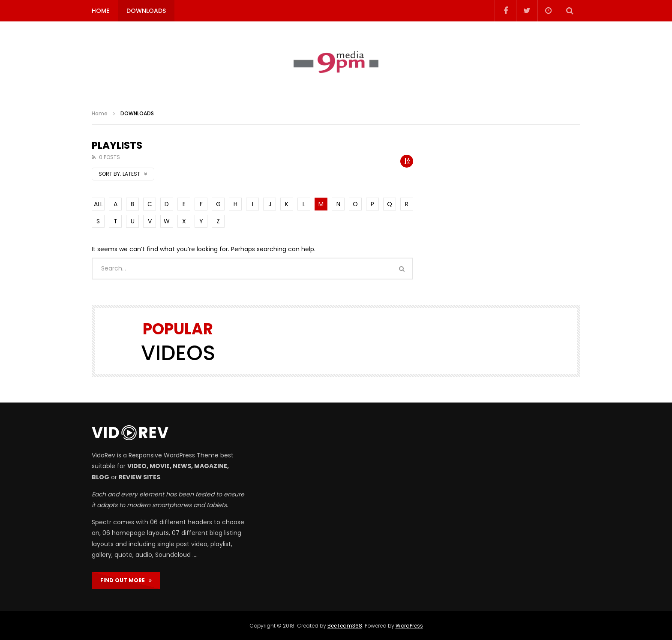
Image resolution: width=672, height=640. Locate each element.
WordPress (409, 626)
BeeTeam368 (345, 626)
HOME (100, 11)
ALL (98, 204)
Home (100, 113)
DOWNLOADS (146, 11)
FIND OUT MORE (126, 580)
